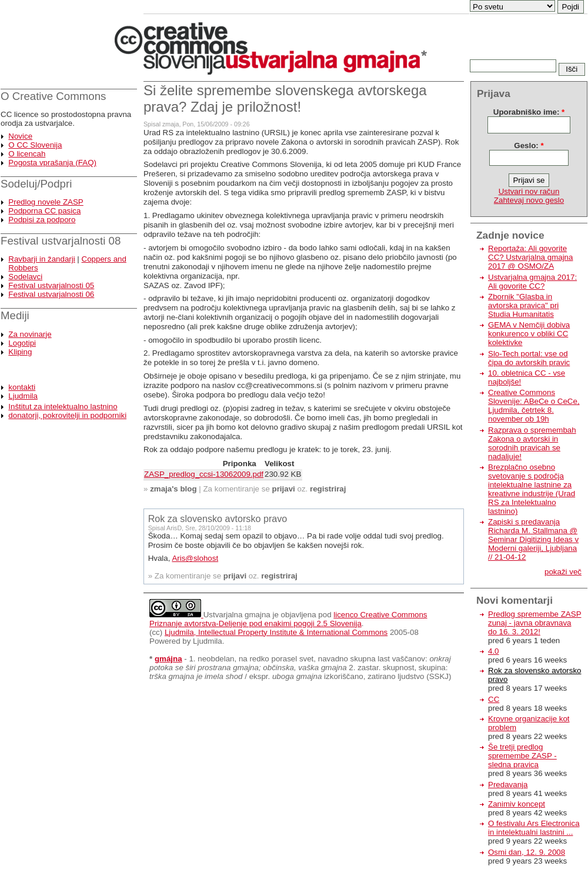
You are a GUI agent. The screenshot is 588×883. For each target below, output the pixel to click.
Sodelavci (25, 277)
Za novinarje (30, 334)
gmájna (168, 659)
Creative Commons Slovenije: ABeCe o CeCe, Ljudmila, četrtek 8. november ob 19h (534, 406)
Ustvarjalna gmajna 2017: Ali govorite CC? (532, 282)
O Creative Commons (53, 96)
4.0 (494, 651)
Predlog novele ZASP (46, 202)
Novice (20, 136)
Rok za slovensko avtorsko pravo (218, 519)
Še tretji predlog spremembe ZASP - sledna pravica (522, 756)
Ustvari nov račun (529, 191)
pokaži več (563, 572)
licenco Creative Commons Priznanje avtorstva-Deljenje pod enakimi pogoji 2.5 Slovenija (288, 619)
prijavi (284, 489)
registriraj (328, 489)
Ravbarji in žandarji (41, 259)
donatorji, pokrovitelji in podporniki (67, 415)
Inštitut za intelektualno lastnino (63, 407)
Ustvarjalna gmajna (237, 615)
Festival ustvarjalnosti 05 (51, 285)
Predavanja (508, 785)
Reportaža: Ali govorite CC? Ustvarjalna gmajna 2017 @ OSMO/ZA (530, 257)
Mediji (15, 315)
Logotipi (22, 343)
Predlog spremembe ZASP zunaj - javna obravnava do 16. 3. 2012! (535, 623)
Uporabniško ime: (529, 112)
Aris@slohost (195, 558)
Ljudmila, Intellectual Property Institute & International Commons (276, 632)
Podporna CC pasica (44, 211)
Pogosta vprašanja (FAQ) (52, 163)
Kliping (20, 352)
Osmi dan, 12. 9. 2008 (527, 852)
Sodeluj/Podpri (36, 184)
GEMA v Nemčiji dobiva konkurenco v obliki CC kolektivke (529, 334)
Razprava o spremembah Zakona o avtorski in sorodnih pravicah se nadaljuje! (532, 443)
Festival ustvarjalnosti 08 (61, 241)
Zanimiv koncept (517, 804)
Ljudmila (23, 396)
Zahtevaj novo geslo (529, 200)
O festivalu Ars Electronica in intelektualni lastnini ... (534, 828)
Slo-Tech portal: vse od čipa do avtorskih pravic (529, 358)
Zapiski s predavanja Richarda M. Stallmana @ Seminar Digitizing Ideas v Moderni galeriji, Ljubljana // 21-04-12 (533, 539)
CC (494, 699)
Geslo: (529, 146)
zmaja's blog (173, 489)
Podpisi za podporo (42, 220)
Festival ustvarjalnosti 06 (51, 294)
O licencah (27, 154)
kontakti (22, 387)
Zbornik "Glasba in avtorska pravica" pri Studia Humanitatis (523, 305)
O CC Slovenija (35, 145)
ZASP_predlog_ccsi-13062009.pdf (204, 474)
